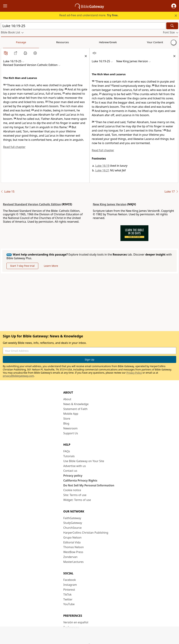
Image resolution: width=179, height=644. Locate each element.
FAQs (67, 451)
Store (67, 419)
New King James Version (110, 204)
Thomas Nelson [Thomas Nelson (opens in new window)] (74, 547)
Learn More (51, 266)
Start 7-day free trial (22, 266)
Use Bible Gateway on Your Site (84, 461)
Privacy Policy (134, 373)
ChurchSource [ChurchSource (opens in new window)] (72, 528)
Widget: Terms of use (77, 500)
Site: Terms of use (75, 495)
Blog (66, 423)
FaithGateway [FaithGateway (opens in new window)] (72, 518)
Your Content (69, 42)
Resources (26, 42)
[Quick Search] (83, 26)
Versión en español (76, 622)
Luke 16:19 (102, 166)
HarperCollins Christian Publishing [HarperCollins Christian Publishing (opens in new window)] (86, 533)
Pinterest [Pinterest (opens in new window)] (69, 590)
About (67, 399)
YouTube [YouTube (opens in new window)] (69, 604)
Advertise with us (75, 466)
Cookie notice (72, 490)
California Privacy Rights (80, 480)
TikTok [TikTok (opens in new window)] (67, 595)
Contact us (70, 471)
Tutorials (69, 456)
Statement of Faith (75, 409)
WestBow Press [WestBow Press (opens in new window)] (73, 552)
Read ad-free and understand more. (89, 15)
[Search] (172, 26)
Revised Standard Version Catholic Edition (32, 204)
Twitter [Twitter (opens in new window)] (68, 599)
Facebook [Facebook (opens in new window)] (70, 580)
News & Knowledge (76, 404)
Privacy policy (73, 476)
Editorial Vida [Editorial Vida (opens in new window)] (72, 542)
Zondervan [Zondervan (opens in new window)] (70, 557)
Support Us (71, 433)
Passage (9, 42)
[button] (174, 6)
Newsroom (70, 428)
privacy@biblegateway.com (18, 376)
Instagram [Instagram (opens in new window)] (70, 585)
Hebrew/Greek (46, 42)
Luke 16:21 (102, 170)
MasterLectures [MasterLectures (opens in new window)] (73, 562)
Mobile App (71, 414)
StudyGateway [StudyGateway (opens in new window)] (73, 523)
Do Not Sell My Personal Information (89, 485)
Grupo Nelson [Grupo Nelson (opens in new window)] (72, 537)
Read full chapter (14, 147)
